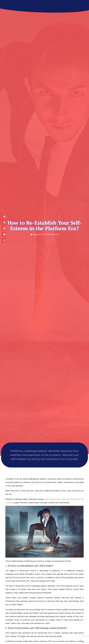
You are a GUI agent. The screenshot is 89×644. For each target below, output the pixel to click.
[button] (45, 3)
